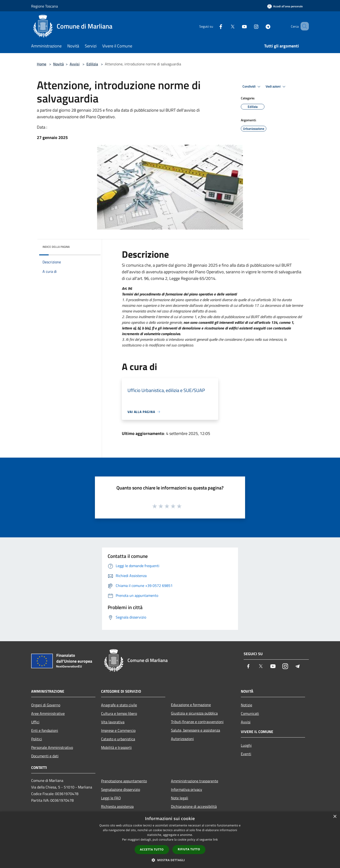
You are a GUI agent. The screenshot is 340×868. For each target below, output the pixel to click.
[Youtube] (238, 26)
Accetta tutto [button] (152, 849)
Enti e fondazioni (45, 730)
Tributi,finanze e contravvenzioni (197, 722)
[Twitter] (226, 26)
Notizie (246, 705)
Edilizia (92, 64)
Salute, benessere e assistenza (195, 730)
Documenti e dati (45, 756)
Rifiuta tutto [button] (189, 849)
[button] (170, 860)
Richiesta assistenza (117, 806)
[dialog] (170, 840)
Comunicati (250, 713)
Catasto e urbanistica (118, 739)
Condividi (252, 87)
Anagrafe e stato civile (119, 705)
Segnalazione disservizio (121, 789)
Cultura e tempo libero (119, 713)
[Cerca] (303, 26)
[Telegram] (261, 26)
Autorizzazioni (182, 739)
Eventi (246, 754)
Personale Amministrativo (52, 747)
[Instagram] (249, 26)
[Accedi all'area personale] (285, 6)
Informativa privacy (187, 789)
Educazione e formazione (191, 705)
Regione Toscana (45, 6)
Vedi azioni (276, 87)
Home (42, 64)
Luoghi (246, 745)
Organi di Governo (46, 705)
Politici (37, 739)
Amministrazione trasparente (195, 781)
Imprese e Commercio (118, 730)
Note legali (180, 798)
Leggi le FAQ (111, 798)
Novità (58, 64)
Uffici (35, 722)
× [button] (335, 817)
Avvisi (75, 64)
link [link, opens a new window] (215, 840)
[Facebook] (214, 26)
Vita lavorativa (113, 722)
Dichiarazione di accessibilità (194, 806)
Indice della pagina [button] (56, 247)
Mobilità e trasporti (116, 747)
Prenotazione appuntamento (124, 781)
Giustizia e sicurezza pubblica (194, 713)
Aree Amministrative (48, 713)
